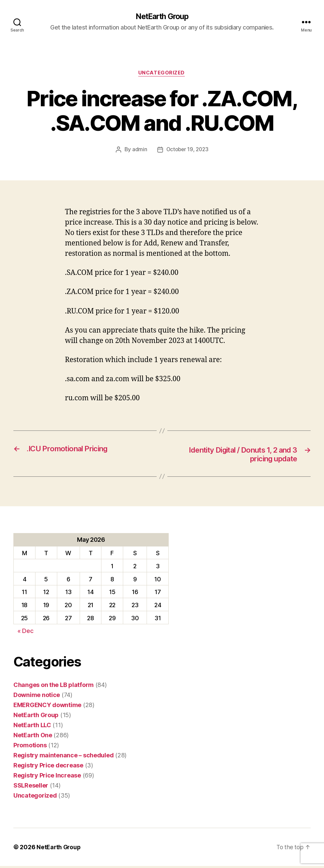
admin (139, 151)
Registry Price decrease (48, 767)
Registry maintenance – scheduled (63, 757)
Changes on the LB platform (54, 687)
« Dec (25, 633)
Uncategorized (162, 74)
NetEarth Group (162, 17)
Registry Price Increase (47, 777)
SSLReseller (31, 787)
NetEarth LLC (32, 727)
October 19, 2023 (187, 151)
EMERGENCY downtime (47, 707)
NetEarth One (33, 737)
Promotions (30, 747)
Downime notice (37, 697)
